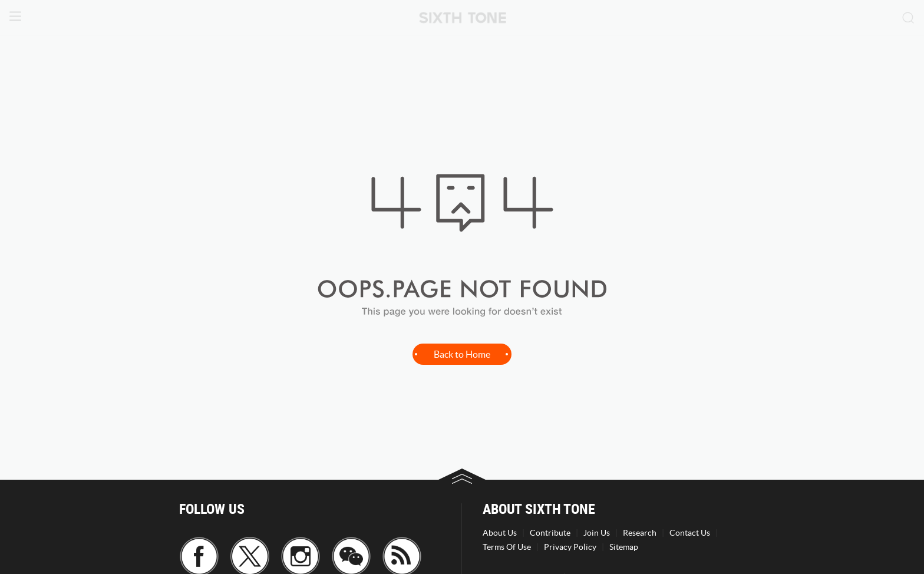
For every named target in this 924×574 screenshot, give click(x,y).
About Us (500, 533)
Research (640, 533)
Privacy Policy (570, 547)
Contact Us (690, 533)
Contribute (550, 533)
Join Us (597, 533)
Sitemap (624, 547)
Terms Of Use (507, 547)
